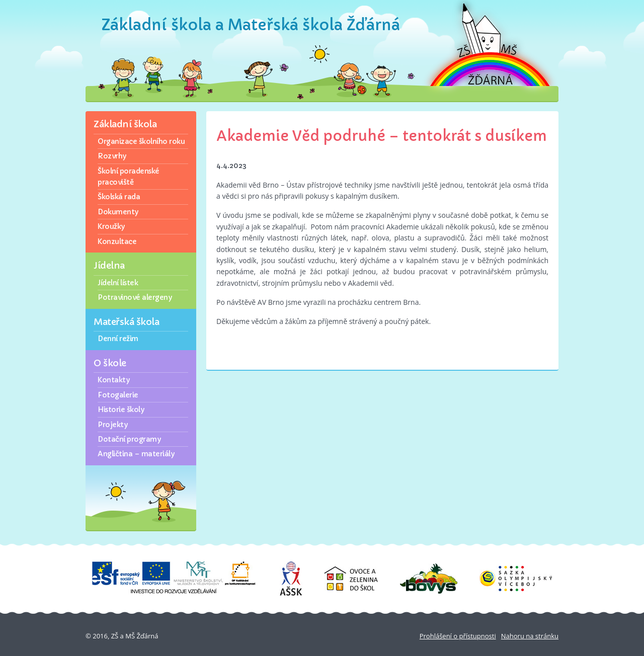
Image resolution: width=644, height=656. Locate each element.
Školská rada (119, 197)
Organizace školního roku (141, 141)
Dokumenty (118, 212)
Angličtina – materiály (136, 454)
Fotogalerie (118, 395)
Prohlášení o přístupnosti (458, 636)
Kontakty (113, 380)
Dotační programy (129, 439)
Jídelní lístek (118, 283)
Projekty (112, 425)
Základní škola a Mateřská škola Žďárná (251, 25)
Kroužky (111, 226)
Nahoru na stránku (530, 636)
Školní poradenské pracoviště (129, 177)
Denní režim (118, 339)
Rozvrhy (112, 156)
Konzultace (117, 241)
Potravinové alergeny (135, 297)
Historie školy (121, 409)
